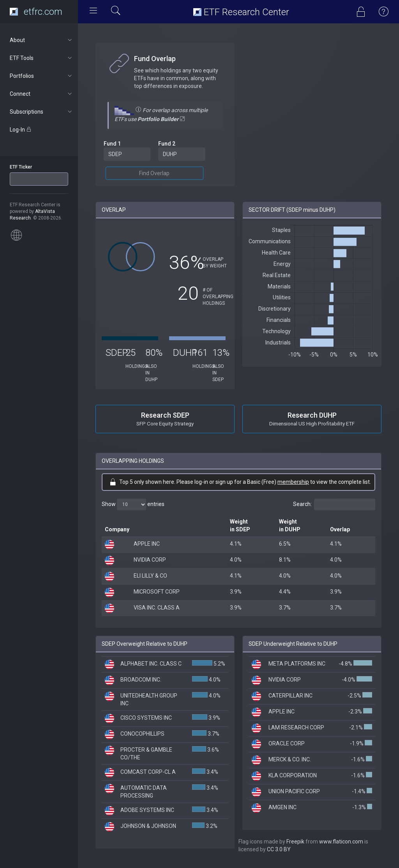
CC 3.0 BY (279, 849)
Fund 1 (112, 144)
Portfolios (41, 76)
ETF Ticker (21, 167)
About (41, 40)
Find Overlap (154, 173)
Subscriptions (41, 112)
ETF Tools (41, 58)
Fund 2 (167, 144)
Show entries (133, 504)
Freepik (295, 842)
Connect (41, 94)
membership (293, 482)
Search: (334, 504)
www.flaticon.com (341, 842)
